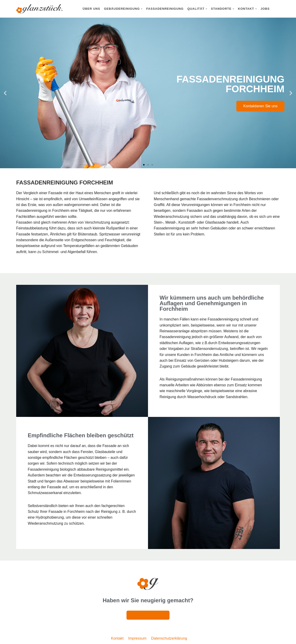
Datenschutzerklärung (169, 639)
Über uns (91, 9)
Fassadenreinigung (165, 9)
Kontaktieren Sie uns (260, 106)
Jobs (265, 9)
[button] (142, 9)
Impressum (137, 639)
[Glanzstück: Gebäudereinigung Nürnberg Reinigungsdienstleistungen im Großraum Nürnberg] (39, 9)
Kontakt (117, 639)
